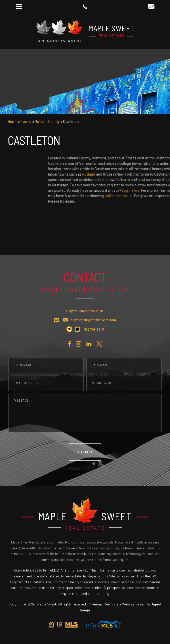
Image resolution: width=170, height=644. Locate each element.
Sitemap (96, 604)
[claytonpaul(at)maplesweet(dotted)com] (151, 7)
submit (85, 466)
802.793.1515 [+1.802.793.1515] (24, 554)
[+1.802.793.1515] (69, 344)
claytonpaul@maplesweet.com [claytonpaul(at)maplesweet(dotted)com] (93, 334)
